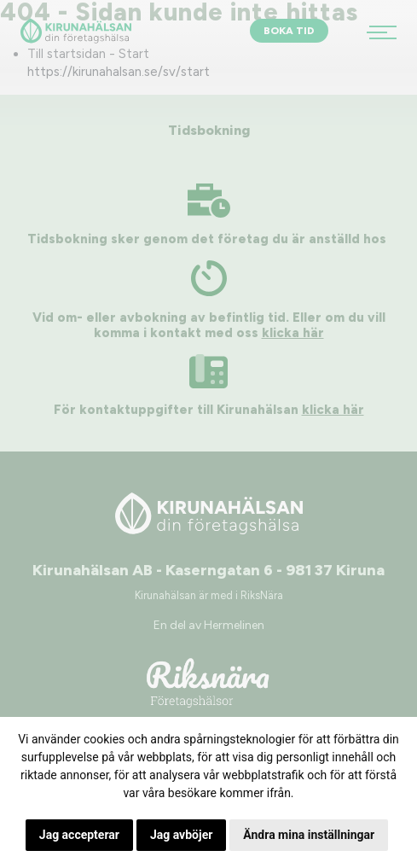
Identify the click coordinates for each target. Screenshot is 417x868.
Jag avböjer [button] (181, 835)
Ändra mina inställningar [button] (309, 835)
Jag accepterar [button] (79, 835)
